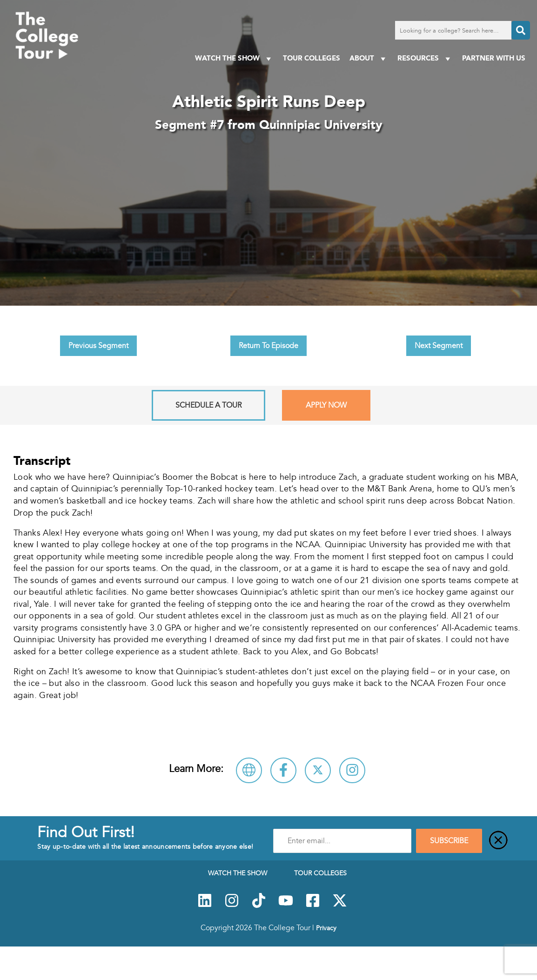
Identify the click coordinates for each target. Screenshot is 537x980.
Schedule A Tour (208, 405)
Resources (425, 58)
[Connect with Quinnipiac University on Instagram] (352, 770)
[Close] (498, 841)
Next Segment (439, 346)
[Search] (521, 30)
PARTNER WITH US (494, 58)
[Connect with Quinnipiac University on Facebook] (283, 770)
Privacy (326, 928)
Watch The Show (234, 58)
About (369, 58)
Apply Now (326, 405)
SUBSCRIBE (449, 841)
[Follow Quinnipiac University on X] (318, 770)
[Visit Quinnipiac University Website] (249, 770)
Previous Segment (98, 346)
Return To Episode (268, 346)
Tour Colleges (312, 58)
